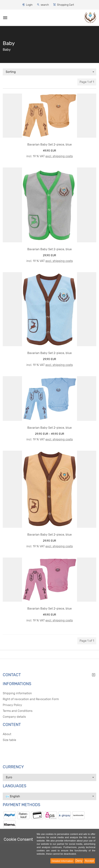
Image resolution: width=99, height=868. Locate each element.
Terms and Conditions (18, 711)
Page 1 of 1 (87, 82)
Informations (17, 684)
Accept (89, 861)
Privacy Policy (12, 705)
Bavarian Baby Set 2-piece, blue (49, 145)
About (7, 734)
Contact (49, 675)
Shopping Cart (66, 5)
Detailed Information (62, 861)
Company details (14, 717)
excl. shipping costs (59, 156)
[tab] (49, 676)
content (12, 725)
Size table (9, 740)
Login (29, 5)
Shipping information (17, 693)
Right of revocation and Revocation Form (31, 699)
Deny (79, 861)
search (45, 5)
